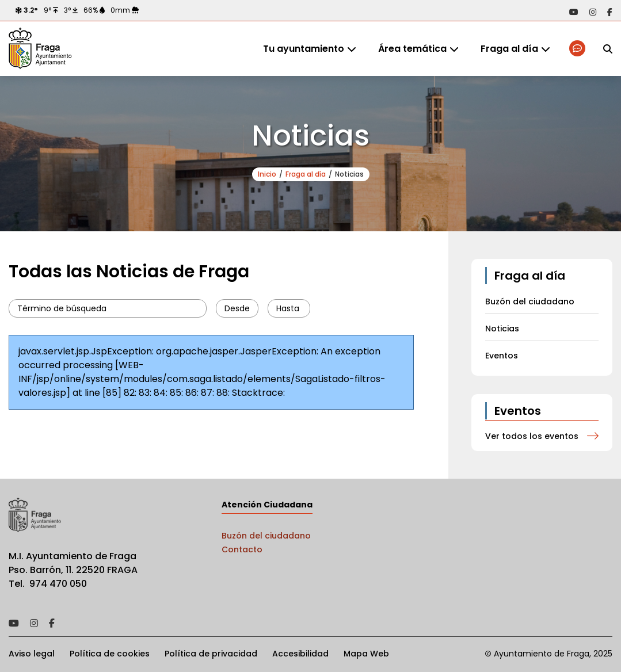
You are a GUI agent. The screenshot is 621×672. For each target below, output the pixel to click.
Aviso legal (32, 654)
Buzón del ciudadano (266, 536)
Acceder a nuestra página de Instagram (593, 12)
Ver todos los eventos (532, 436)
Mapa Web (366, 654)
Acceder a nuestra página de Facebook (610, 12)
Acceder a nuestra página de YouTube (574, 12)
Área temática (412, 49)
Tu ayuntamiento (304, 49)
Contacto (242, 549)
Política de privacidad (211, 654)
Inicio (267, 174)
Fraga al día (509, 49)
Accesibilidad (300, 654)
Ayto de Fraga (40, 49)
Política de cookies (110, 654)
